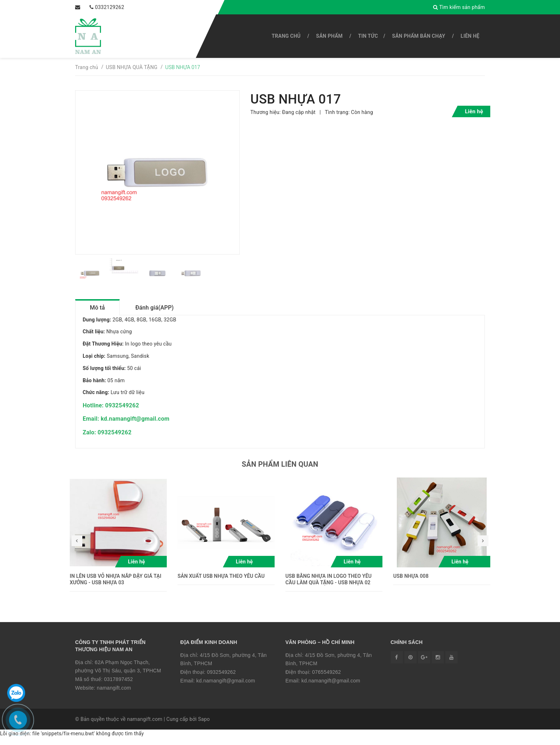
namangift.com (114, 695)
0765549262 (326, 679)
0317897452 (118, 686)
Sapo (204, 726)
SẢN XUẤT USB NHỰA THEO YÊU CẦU (221, 583)
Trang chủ (286, 36)
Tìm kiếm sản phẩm (462, 7)
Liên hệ (470, 36)
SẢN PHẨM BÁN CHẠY (419, 36)
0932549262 (221, 679)
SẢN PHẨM (329, 36)
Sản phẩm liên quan (280, 471)
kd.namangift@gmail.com (226, 688)
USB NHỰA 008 (411, 583)
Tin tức (368, 36)
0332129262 (98, 7)
